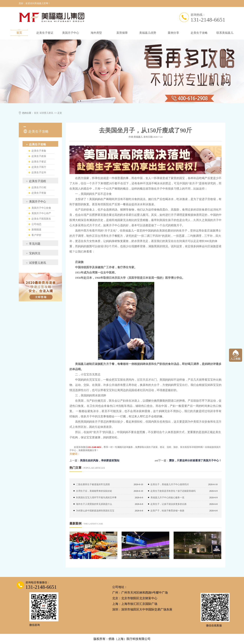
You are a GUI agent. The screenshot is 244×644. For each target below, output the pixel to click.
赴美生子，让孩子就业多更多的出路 (169, 504)
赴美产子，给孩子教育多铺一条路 (167, 511)
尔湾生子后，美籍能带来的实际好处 (94, 491)
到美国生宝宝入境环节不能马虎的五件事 (96, 498)
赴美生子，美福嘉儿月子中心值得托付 (170, 484)
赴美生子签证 (45, 33)
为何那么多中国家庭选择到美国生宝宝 (95, 511)
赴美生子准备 (39, 151)
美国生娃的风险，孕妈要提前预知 (100, 461)
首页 (19, 33)
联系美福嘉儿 (225, 33)
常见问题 (35, 244)
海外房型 (96, 33)
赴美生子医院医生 (41, 219)
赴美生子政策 (39, 156)
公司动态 (36, 224)
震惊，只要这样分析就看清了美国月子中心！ (195, 461)
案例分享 (173, 33)
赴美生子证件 (39, 172)
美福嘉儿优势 (148, 33)
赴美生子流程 (38, 181)
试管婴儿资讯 (46, 113)
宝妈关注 (35, 253)
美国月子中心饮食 (41, 208)
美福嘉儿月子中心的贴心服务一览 (167, 498)
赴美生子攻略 (199, 33)
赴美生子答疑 (39, 193)
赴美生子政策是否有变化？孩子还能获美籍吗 (173, 491)
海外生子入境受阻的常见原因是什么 (94, 504)
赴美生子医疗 (39, 167)
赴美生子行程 (39, 187)
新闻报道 (36, 230)
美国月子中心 (71, 33)
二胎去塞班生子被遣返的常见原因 (93, 484)
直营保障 (122, 33)
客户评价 (36, 235)
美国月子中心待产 (41, 213)
